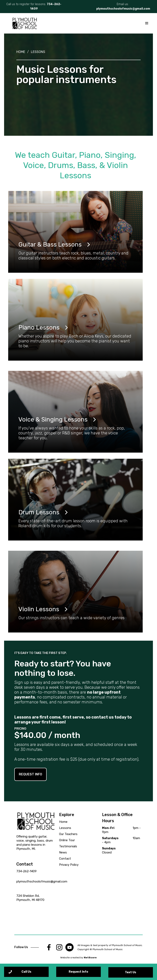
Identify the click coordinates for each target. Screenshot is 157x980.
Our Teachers (68, 834)
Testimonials (68, 846)
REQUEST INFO (30, 774)
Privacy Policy (69, 865)
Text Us (131, 972)
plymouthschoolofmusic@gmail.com (123, 9)
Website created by (78, 958)
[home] (25, 23)
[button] (147, 23)
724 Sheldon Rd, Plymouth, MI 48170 (30, 898)
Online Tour (67, 840)
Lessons (38, 52)
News (63, 852)
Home (21, 52)
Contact (65, 859)
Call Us (26, 972)
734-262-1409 (26, 871)
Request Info (78, 972)
